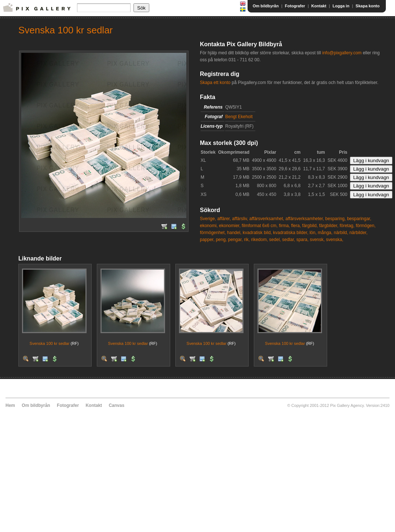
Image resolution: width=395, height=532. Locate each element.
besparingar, (359, 219)
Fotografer (295, 6)
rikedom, (260, 240)
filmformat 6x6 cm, (260, 226)
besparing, (336, 219)
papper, (207, 240)
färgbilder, (329, 226)
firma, (284, 226)
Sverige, (208, 219)
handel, (234, 233)
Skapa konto (368, 6)
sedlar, (288, 240)
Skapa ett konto (215, 83)
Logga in (341, 6)
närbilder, (359, 233)
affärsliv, (240, 219)
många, (325, 233)
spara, (302, 240)
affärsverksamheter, (305, 219)
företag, (347, 226)
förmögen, (366, 226)
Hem (10, 405)
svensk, (317, 240)
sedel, (275, 240)
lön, (313, 233)
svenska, (335, 240)
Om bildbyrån (266, 6)
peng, (221, 240)
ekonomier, (230, 226)
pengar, (235, 240)
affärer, (224, 219)
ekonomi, (209, 226)
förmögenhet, (213, 233)
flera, (296, 226)
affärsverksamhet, (267, 219)
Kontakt (319, 6)
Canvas (116, 405)
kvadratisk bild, (257, 233)
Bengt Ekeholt (239, 117)
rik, (247, 240)
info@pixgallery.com (342, 53)
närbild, (341, 233)
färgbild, (310, 226)
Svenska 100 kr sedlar (50, 343)
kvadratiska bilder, (291, 233)
